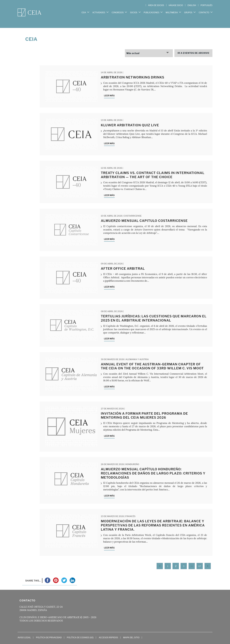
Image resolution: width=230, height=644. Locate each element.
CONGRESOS (118, 11)
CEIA (84, 11)
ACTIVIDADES (99, 11)
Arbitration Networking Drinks (132, 71)
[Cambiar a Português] (206, 5)
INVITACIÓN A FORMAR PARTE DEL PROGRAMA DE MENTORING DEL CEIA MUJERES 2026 (144, 409)
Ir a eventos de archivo (193, 46)
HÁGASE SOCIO (176, 5)
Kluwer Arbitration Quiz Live (130, 118)
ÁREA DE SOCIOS (156, 5)
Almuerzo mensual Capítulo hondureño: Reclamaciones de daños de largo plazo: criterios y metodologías (153, 467)
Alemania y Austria (137, 353)
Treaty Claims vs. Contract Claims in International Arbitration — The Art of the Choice (153, 168)
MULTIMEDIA (172, 11)
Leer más (109, 89)
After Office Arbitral (123, 262)
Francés (130, 510)
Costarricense (133, 209)
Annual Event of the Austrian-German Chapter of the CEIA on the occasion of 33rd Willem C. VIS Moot (152, 360)
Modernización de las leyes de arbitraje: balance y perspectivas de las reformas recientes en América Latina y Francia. (153, 519)
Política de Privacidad (49, 631)
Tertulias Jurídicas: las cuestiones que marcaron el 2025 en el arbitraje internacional (154, 312)
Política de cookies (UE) (80, 631)
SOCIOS (134, 11)
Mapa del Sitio (131, 631)
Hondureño (132, 458)
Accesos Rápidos (108, 631)
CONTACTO (204, 11)
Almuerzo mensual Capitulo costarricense (144, 214)
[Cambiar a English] (192, 5)
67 (200, 559)
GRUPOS (188, 11)
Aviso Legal (24, 631)
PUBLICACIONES (152, 11)
